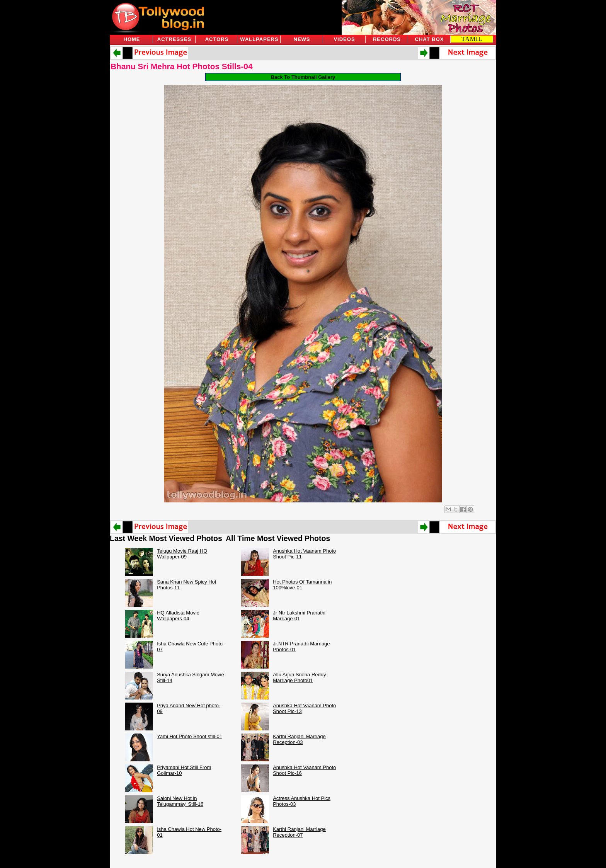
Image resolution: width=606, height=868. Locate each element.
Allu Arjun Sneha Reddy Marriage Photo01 (299, 677)
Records (387, 39)
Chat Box (430, 39)
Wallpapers (259, 39)
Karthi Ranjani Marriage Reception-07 (299, 832)
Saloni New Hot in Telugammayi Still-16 (180, 801)
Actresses (174, 39)
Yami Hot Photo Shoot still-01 (190, 736)
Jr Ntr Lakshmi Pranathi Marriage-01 (299, 616)
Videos (344, 39)
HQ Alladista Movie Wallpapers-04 (178, 616)
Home (132, 39)
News (302, 39)
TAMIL (472, 39)
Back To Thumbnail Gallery (303, 77)
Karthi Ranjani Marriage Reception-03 (299, 739)
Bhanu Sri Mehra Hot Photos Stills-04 (181, 66)
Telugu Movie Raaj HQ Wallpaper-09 (182, 554)
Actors (217, 39)
